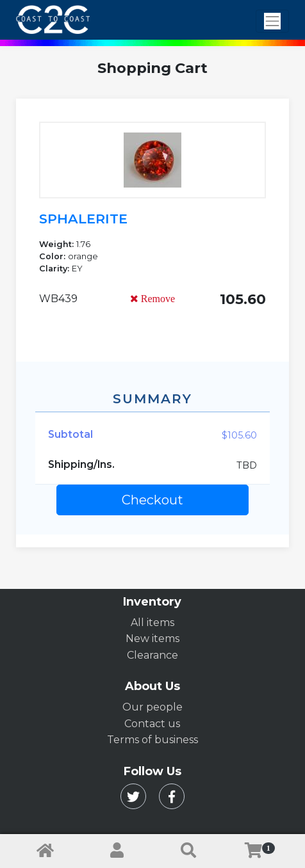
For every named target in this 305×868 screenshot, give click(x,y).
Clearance (152, 655)
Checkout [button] (152, 500)
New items (152, 639)
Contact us (152, 724)
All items (152, 623)
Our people (152, 707)
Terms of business (152, 740)
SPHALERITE (83, 219)
